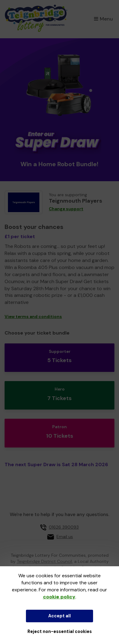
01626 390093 (64, 527)
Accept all (60, 616)
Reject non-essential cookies (60, 631)
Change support (66, 209)
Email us (65, 537)
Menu (103, 19)
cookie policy (59, 597)
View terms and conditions (33, 317)
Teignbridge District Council (44, 561)
